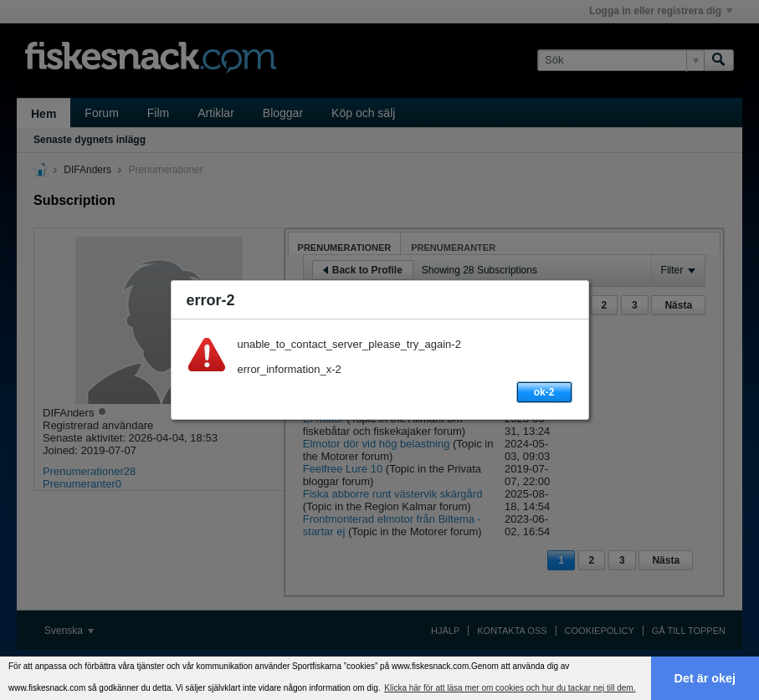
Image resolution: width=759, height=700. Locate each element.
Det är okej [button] (705, 678)
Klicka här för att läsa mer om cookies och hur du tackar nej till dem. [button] (510, 688)
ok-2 (544, 392)
